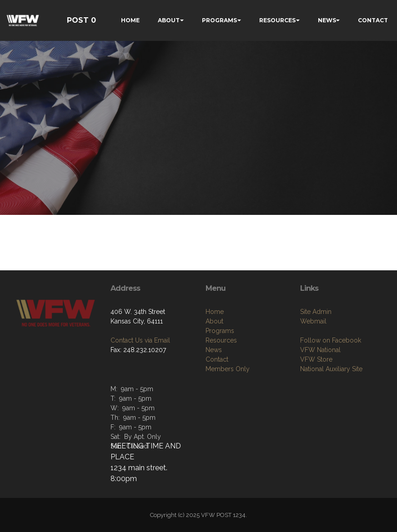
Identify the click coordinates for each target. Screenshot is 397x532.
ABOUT (169, 20)
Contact (217, 359)
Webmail (313, 321)
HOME (130, 20)
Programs (220, 331)
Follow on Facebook (331, 340)
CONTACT (373, 20)
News (214, 350)
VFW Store (316, 359)
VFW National (320, 350)
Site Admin (316, 312)
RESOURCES (277, 20)
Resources (221, 340)
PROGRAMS (219, 20)
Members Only (228, 369)
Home (215, 312)
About (214, 321)
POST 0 (81, 20)
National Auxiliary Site (331, 369)
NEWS (327, 20)
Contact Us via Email (140, 340)
